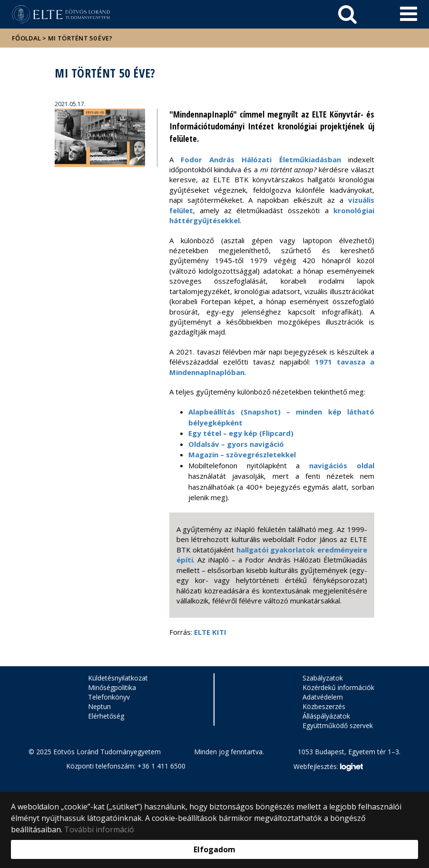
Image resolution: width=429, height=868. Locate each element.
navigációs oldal (342, 465)
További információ (99, 829)
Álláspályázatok (326, 716)
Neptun (99, 706)
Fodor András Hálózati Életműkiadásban (261, 159)
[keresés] (347, 14)
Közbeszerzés (324, 706)
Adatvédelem (323, 697)
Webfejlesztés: (328, 767)
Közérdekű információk (338, 687)
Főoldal (27, 38)
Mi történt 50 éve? (80, 38)
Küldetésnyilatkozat (118, 678)
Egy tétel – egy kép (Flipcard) (241, 433)
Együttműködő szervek (338, 725)
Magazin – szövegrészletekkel (242, 454)
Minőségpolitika (112, 687)
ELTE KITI (211, 632)
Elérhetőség (106, 716)
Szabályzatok (323, 678)
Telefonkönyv (109, 697)
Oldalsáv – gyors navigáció (236, 444)
